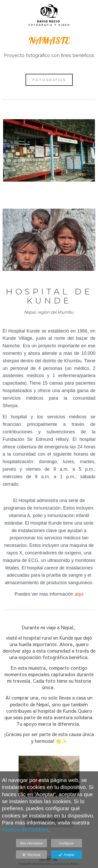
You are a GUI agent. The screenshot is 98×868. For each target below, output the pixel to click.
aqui (79, 594)
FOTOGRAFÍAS (49, 80)
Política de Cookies (25, 830)
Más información (31, 843)
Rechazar (31, 855)
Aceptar (66, 855)
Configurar (67, 843)
